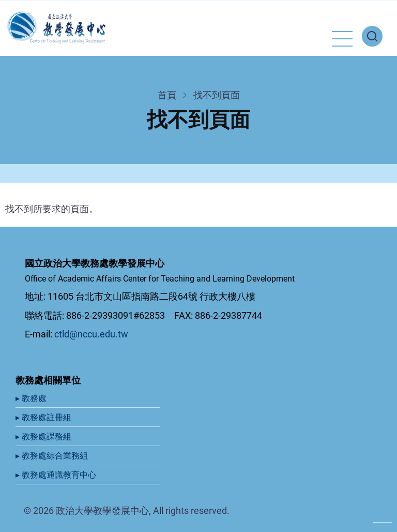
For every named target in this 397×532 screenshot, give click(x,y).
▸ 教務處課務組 (44, 437)
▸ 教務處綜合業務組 (53, 456)
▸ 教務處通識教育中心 (57, 475)
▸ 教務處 (32, 398)
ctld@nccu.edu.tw (91, 334)
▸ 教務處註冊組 (44, 417)
